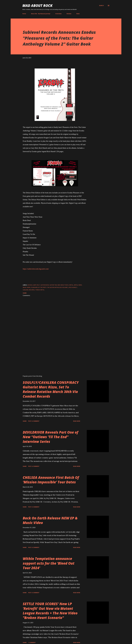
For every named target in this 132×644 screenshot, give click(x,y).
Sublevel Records (29, 290)
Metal (71, 285)
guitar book (45, 285)
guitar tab (53, 285)
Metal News (78, 285)
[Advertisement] (52, 354)
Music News (27, 287)
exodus (30, 285)
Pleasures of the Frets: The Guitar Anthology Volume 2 (50, 287)
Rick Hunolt (73, 287)
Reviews (69, 14)
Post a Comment (34, 421)
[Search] (101, 6)
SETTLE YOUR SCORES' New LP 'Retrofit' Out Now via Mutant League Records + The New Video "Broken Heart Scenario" (50, 611)
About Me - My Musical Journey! (41, 14)
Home (24, 14)
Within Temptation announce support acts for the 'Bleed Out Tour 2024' (49, 563)
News (78, 14)
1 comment (32, 642)
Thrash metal (40, 290)
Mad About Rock (37, 5)
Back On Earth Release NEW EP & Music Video (50, 520)
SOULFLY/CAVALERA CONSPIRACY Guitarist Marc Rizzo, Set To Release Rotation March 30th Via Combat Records (51, 389)
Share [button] (25, 293)
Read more (77, 421)
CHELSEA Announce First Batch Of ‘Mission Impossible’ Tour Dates (51, 480)
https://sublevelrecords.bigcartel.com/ (36, 269)
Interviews (58, 14)
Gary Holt (37, 285)
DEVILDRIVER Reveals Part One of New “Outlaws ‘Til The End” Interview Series (50, 437)
